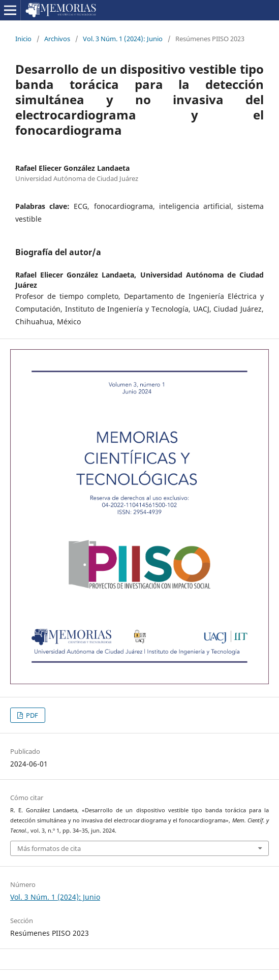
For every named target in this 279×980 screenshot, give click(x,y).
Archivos (57, 39)
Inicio (23, 39)
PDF (31, 715)
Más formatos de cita (49, 848)
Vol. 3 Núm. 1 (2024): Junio (123, 39)
